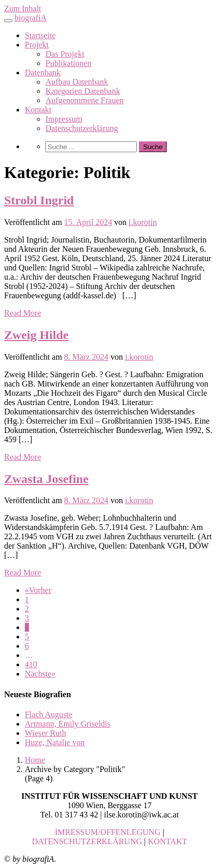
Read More (23, 313)
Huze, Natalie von (55, 742)
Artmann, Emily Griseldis (68, 724)
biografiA (30, 18)
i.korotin (143, 222)
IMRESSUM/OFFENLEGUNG (107, 832)
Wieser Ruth (45, 733)
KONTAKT (167, 841)
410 (31, 664)
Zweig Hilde (36, 335)
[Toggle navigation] (8, 21)
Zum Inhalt (23, 9)
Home (35, 760)
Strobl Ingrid (39, 200)
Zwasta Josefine (46, 479)
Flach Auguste (49, 714)
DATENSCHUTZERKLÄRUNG (87, 841)
